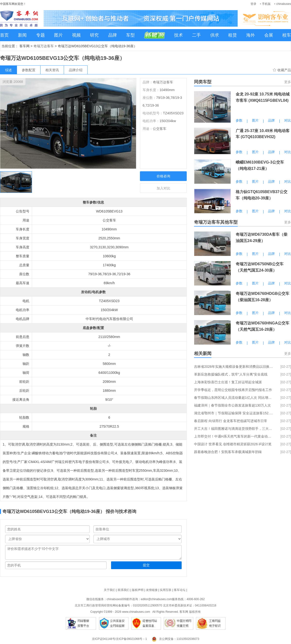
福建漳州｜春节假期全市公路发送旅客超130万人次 (232, 405)
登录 (253, 4)
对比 (288, 120)
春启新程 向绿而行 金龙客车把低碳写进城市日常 (231, 421)
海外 (251, 35)
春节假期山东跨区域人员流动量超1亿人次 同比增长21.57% (234, 398)
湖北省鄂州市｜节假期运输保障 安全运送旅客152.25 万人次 (234, 413)
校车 (287, 35)
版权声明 (138, 590)
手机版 (266, 4)
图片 (58, 35)
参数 (239, 120)
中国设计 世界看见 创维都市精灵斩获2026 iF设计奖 (233, 444)
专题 (40, 35)
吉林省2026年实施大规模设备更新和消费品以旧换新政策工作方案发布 (234, 367)
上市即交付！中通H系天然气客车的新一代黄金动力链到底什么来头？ (234, 436)
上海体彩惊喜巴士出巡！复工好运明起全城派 (228, 382)
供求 (215, 35)
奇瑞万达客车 (44, 46)
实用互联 (166, 590)
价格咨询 (163, 176)
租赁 (233, 35)
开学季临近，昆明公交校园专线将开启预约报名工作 (233, 390)
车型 (130, 35)
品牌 (113, 35)
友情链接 (152, 590)
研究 (94, 35)
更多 (288, 82)
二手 (196, 35)
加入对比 (163, 188)
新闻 (22, 35)
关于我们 (110, 590)
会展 (269, 35)
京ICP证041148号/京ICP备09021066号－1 (119, 639)
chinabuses (284, 4)
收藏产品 (284, 70)
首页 (4, 35)
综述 (8, 70)
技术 (178, 35)
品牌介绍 (76, 70)
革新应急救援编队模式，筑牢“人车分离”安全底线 (231, 374)
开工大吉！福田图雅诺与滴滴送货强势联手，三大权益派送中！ (234, 429)
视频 (76, 35)
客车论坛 (180, 590)
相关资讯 (52, 70)
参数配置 (29, 70)
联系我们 (124, 590)
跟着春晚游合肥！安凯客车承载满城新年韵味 (228, 452)
